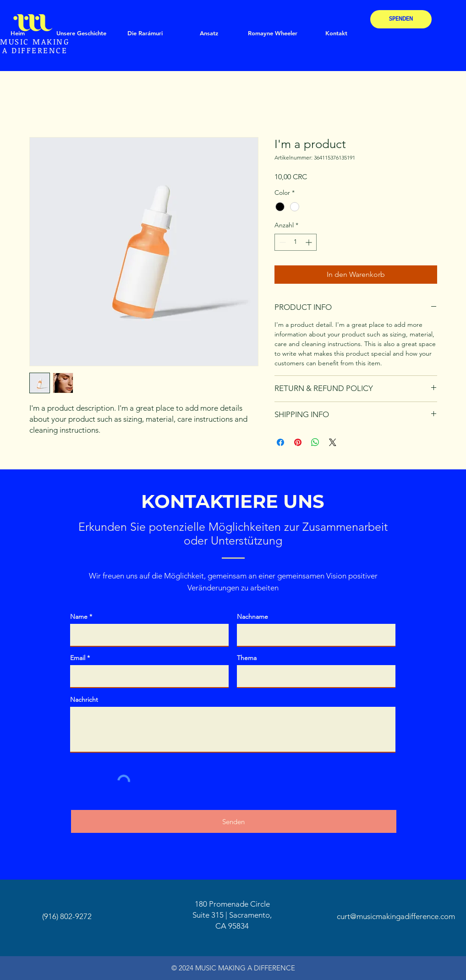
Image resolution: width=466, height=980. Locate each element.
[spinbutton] (296, 242)
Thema (247, 658)
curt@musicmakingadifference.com (396, 916)
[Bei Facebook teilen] (280, 442)
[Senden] (234, 821)
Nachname (252, 617)
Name (79, 617)
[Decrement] (282, 242)
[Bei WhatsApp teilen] (315, 442)
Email (78, 658)
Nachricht (84, 699)
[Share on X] (333, 442)
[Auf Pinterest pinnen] (298, 442)
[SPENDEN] (401, 19)
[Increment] (310, 242)
